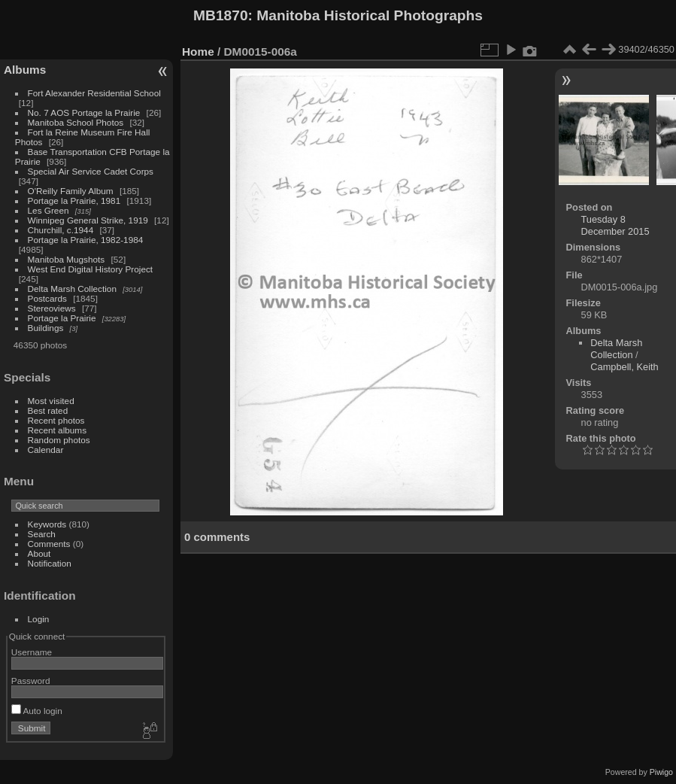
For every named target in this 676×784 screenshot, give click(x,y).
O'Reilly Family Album (71, 191)
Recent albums (57, 430)
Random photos (59, 440)
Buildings (46, 328)
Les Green (49, 210)
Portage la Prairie (62, 318)
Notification (50, 563)
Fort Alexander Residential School (94, 93)
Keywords (47, 524)
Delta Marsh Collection (72, 289)
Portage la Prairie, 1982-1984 (86, 240)
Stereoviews (52, 308)
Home (198, 52)
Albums (25, 70)
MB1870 (221, 15)
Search (42, 534)
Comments (49, 544)
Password (31, 681)
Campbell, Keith (624, 367)
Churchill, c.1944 (61, 230)
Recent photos (56, 420)
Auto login (37, 711)
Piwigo (661, 772)
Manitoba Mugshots (67, 259)
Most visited (51, 401)
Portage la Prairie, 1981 (74, 201)
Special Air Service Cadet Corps (91, 171)
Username (32, 652)
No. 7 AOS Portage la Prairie (84, 112)
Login (39, 619)
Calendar (46, 450)
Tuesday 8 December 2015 (615, 225)
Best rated (48, 410)
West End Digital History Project (91, 269)
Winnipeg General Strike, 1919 (88, 220)
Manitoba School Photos (76, 122)
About (39, 553)
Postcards (47, 298)
